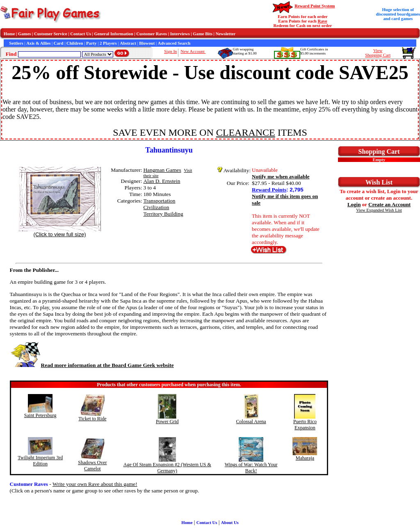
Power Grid (167, 422)
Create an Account (389, 204)
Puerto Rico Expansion (305, 425)
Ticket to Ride (92, 419)
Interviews (180, 34)
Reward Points (269, 190)
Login (354, 204)
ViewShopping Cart (378, 53)
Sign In (170, 51)
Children (75, 43)
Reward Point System (315, 6)
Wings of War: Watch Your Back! (251, 468)
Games (24, 34)
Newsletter (226, 34)
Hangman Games (162, 170)
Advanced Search (174, 43)
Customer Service (51, 34)
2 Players (108, 43)
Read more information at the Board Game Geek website (92, 365)
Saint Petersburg (40, 415)
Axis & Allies (38, 43)
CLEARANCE (246, 132)
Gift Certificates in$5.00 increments (314, 51)
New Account (193, 51)
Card (59, 43)
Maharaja (305, 458)
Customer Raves (152, 34)
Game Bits (203, 34)
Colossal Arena (251, 422)
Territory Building (163, 214)
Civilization (156, 207)
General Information (114, 34)
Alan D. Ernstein (162, 181)
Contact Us (81, 34)
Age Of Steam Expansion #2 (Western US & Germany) (167, 468)
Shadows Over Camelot (92, 466)
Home (9, 34)
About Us (230, 523)
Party (91, 43)
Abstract (128, 43)
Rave (322, 21)
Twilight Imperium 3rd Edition (40, 461)
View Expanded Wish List (379, 210)
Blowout (147, 43)
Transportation (159, 201)
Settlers (16, 43)
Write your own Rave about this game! (95, 484)
